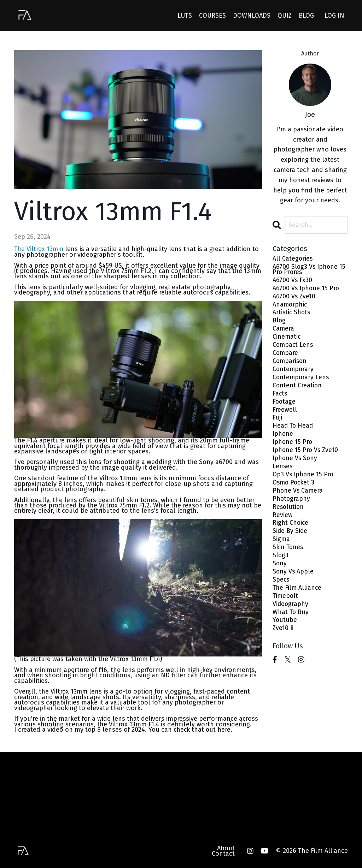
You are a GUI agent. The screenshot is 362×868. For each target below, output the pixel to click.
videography (291, 610)
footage (284, 405)
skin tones (288, 552)
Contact (223, 853)
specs (281, 585)
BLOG (306, 15)
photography (292, 503)
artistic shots (292, 314)
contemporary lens (301, 380)
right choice (291, 528)
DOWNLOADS (252, 15)
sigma (281, 544)
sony (280, 569)
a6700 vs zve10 (294, 298)
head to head (293, 429)
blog (279, 322)
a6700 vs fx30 (293, 281)
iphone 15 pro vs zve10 (306, 454)
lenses (283, 470)
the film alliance (297, 593)
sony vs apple (293, 577)
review (283, 520)
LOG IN (334, 15)
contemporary (294, 371)
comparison (290, 363)
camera (284, 330)
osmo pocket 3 (295, 487)
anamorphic (290, 306)
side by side (290, 536)
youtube (285, 627)
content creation (297, 388)
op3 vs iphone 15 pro (304, 478)
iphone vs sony (296, 462)
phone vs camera (298, 495)
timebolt (286, 602)
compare (286, 355)
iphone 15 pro (293, 445)
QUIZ (285, 15)
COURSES (212, 15)
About (226, 848)
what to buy (291, 618)
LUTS (185, 15)
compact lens (293, 347)
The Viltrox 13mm (39, 249)
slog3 (281, 561)
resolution (289, 511)
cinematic (287, 338)
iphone (283, 437)
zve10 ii (283, 635)
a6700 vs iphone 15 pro (307, 289)
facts (280, 396)
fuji (277, 421)
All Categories (293, 259)
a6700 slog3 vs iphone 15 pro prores (310, 270)
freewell (285, 413)
